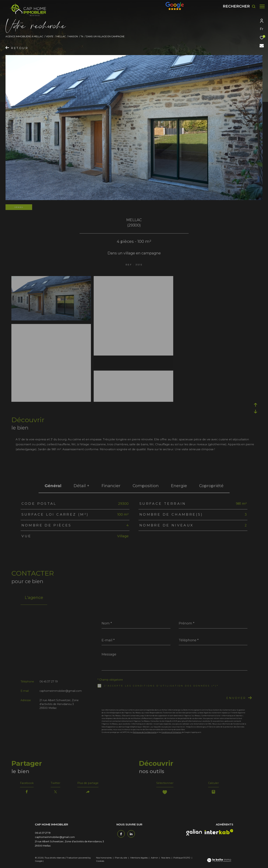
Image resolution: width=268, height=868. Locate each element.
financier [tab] (111, 486)
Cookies (100, 862)
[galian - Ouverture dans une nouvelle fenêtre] (194, 833)
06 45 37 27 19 (49, 682)
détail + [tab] (81, 486)
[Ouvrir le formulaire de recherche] (237, 6)
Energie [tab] (179, 486)
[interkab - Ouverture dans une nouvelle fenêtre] (219, 833)
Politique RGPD (182, 859)
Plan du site (121, 859)
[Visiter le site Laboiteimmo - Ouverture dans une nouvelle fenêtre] (219, 862)
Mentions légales (139, 859)
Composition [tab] (146, 486)
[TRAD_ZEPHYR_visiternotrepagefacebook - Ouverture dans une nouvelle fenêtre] (120, 834)
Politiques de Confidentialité (145, 732)
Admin (155, 859)
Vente (50, 36)
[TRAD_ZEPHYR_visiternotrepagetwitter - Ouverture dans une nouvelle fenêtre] (130, 834)
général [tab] (53, 486)
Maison (73, 36)
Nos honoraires (104, 859)
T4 (82, 36)
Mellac (61, 36)
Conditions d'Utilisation (171, 732)
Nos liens (166, 859)
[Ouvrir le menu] (262, 6)
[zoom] (51, 279)
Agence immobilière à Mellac (24, 36)
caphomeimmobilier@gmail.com (61, 691)
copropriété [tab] (211, 486)
